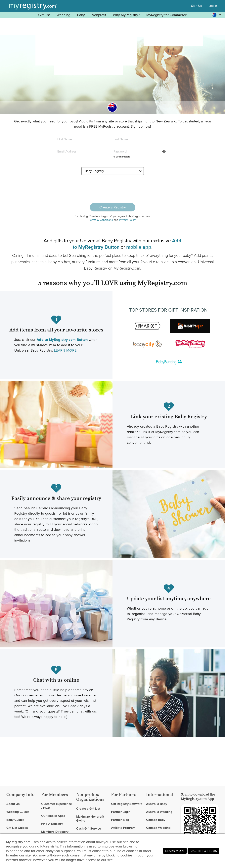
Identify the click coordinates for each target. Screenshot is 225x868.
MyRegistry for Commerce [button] (167, 15)
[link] (22, 812)
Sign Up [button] (197, 6)
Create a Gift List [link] (88, 809)
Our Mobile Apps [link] (53, 816)
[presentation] (112, 189)
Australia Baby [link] (157, 804)
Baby (81, 15)
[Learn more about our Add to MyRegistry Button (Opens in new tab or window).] (62, 340)
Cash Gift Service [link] (89, 828)
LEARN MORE (175, 851)
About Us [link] (13, 804)
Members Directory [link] (55, 832)
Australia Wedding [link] (159, 812)
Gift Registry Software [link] (127, 804)
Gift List (44, 15)
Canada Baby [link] (156, 820)
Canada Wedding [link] (158, 828)
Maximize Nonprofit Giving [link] (90, 819)
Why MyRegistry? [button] (126, 15)
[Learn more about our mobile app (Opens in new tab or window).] (139, 247)
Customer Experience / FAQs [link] (57, 806)
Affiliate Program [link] (123, 828)
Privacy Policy (127, 220)
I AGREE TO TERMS (203, 851)
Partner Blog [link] (120, 820)
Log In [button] (213, 6)
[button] (217, 15)
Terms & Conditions (101, 220)
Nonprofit (99, 15)
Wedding (63, 15)
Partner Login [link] (121, 812)
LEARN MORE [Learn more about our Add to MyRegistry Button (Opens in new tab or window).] (65, 350)
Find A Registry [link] (52, 824)
